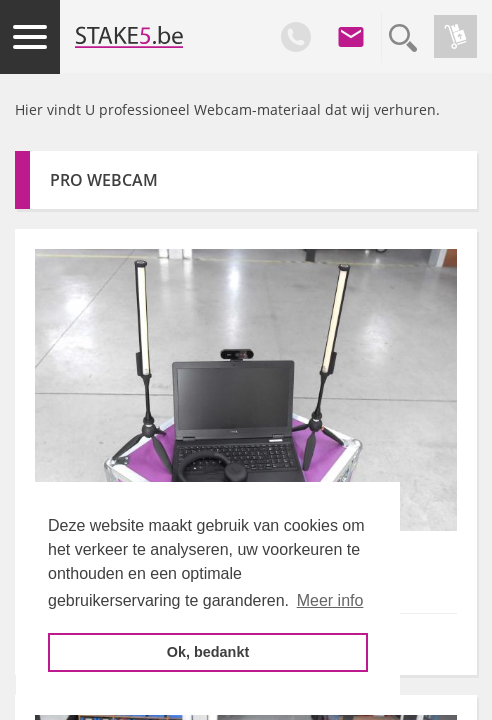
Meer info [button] (330, 600)
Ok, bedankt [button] (208, 652)
